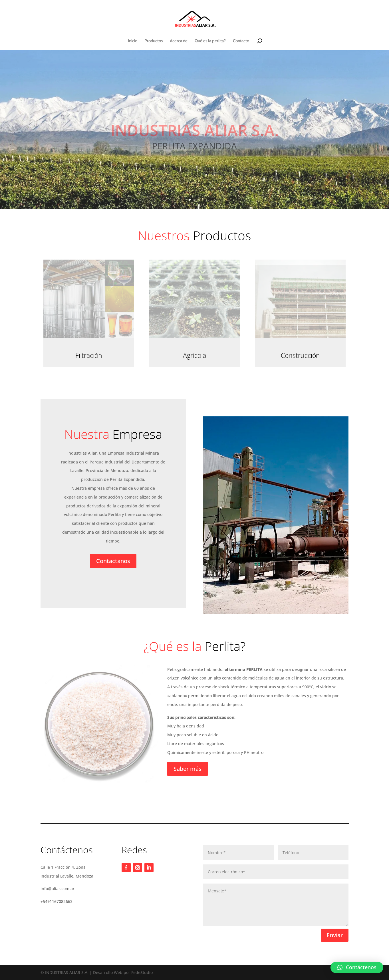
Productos (154, 41)
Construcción (300, 355)
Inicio (133, 41)
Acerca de (179, 41)
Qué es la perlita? (210, 41)
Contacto (241, 41)
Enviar (335, 935)
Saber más (188, 769)
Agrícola (194, 355)
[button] (357, 967)
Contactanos (113, 561)
